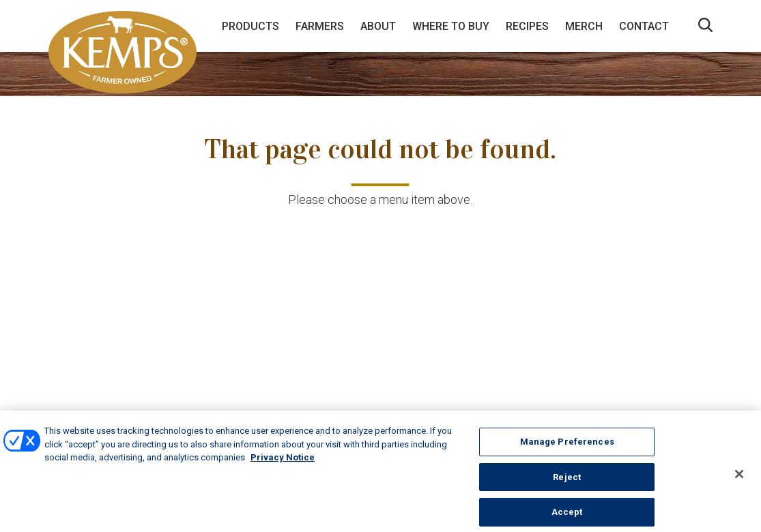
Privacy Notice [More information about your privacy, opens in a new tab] (283, 461)
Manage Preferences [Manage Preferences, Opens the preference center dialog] (567, 446)
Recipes (527, 26)
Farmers (320, 26)
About (378, 26)
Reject (567, 481)
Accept (567, 517)
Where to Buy (451, 26)
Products (250, 26)
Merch (584, 26)
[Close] (739, 478)
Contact (644, 26)
